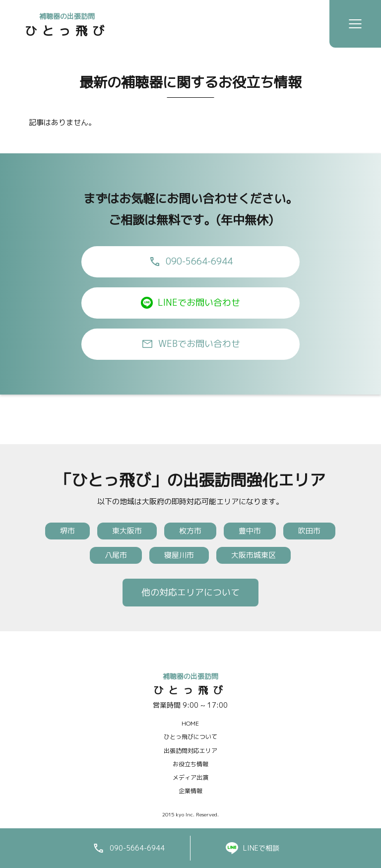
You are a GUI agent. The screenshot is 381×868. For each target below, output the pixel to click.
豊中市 (250, 531)
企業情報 (190, 791)
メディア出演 (190, 777)
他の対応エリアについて (190, 592)
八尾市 (116, 555)
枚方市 (190, 531)
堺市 (67, 531)
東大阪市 (127, 531)
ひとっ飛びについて (190, 737)
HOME (190, 723)
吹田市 (309, 531)
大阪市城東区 (254, 555)
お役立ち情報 (190, 764)
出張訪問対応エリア (190, 751)
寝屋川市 (179, 555)
